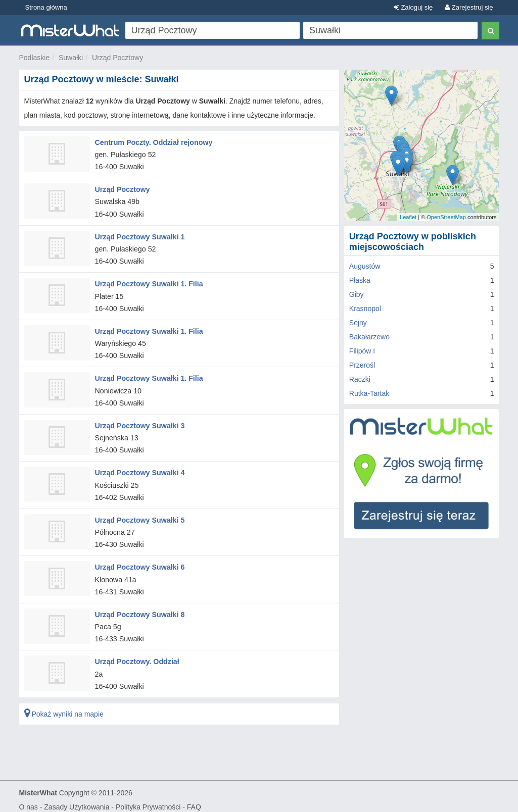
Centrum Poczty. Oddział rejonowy (153, 142)
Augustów (365, 266)
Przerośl (362, 365)
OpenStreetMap (446, 217)
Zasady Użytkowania (77, 800)
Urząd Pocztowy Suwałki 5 (139, 515)
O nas (29, 800)
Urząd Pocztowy (117, 58)
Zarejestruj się (469, 7)
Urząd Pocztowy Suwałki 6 (139, 562)
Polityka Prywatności (148, 800)
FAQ (194, 800)
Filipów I (362, 351)
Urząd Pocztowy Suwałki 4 (139, 469)
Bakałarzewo (369, 337)
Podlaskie (35, 58)
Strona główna (46, 7)
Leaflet (408, 217)
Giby (357, 294)
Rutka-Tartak (369, 393)
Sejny (358, 323)
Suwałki (71, 58)
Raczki (360, 379)
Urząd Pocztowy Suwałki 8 (139, 608)
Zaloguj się (413, 7)
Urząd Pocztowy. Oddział (137, 655)
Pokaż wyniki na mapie (64, 707)
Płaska (360, 280)
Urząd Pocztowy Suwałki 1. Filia (148, 282)
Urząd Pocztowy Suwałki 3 (139, 422)
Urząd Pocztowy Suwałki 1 (139, 235)
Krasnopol (365, 309)
